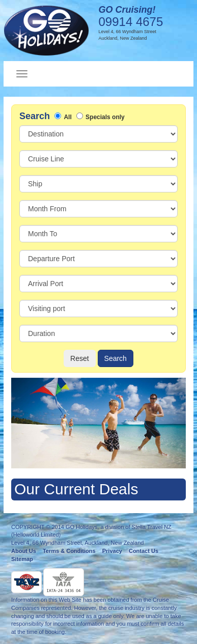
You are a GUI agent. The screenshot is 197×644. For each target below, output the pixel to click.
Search (116, 358)
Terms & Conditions (69, 551)
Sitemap (22, 559)
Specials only (105, 117)
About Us (24, 551)
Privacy (112, 551)
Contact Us (144, 551)
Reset (80, 358)
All (67, 117)
